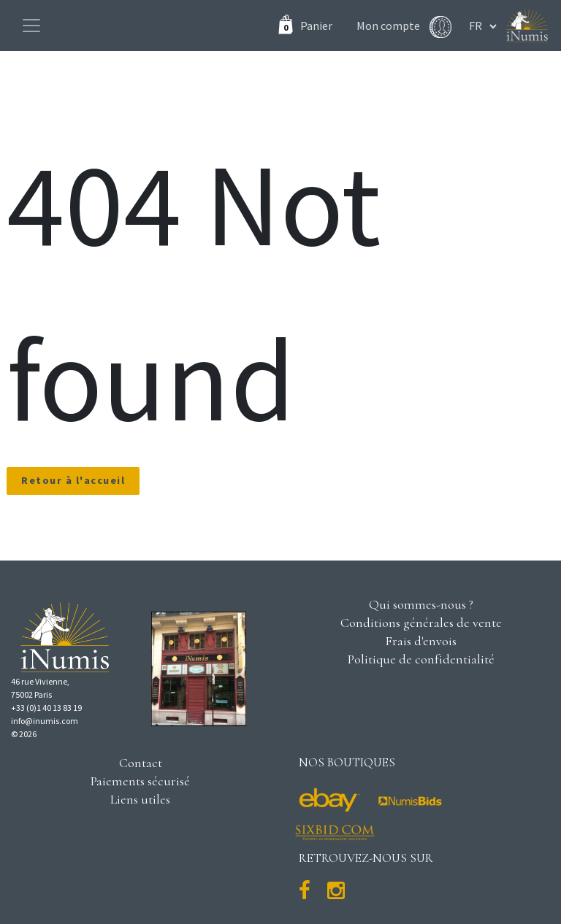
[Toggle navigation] (31, 26)
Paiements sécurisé (140, 781)
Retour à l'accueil (73, 480)
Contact (141, 763)
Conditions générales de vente (421, 623)
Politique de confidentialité (421, 659)
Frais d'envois (421, 641)
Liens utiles (140, 799)
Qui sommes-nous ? (421, 604)
